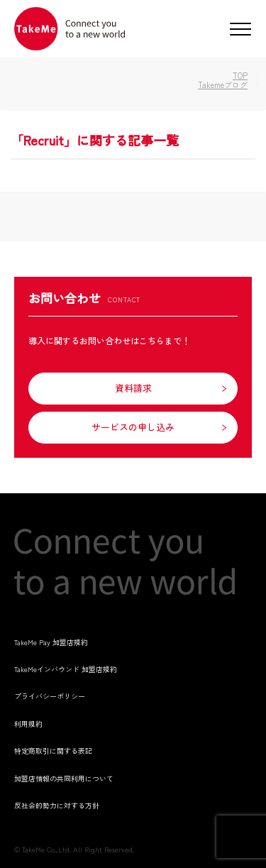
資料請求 (133, 388)
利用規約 (28, 724)
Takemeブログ (223, 84)
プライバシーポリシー (50, 696)
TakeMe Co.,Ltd (46, 849)
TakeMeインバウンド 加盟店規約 (66, 669)
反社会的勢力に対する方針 (57, 805)
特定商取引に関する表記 (53, 751)
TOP (240, 75)
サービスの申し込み (133, 427)
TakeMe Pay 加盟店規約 (51, 642)
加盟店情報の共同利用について (64, 778)
